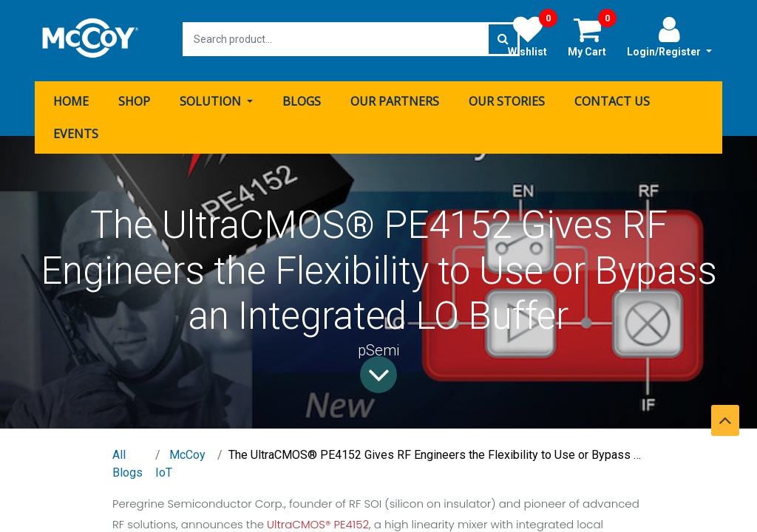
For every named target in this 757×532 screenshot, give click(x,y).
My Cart (592, 36)
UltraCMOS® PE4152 (318, 521)
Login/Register (669, 36)
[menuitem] (71, 98)
